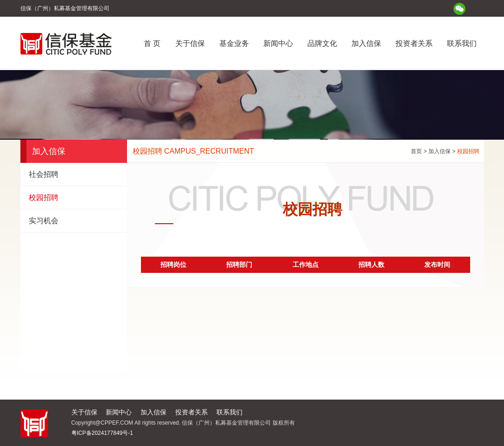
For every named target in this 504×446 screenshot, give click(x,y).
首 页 (152, 43)
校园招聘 (44, 197)
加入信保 (366, 43)
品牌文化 (322, 43)
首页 (416, 151)
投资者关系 (414, 43)
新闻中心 (278, 43)
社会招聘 (44, 174)
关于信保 (190, 43)
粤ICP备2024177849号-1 (102, 433)
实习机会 (44, 221)
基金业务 (234, 43)
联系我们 (462, 43)
